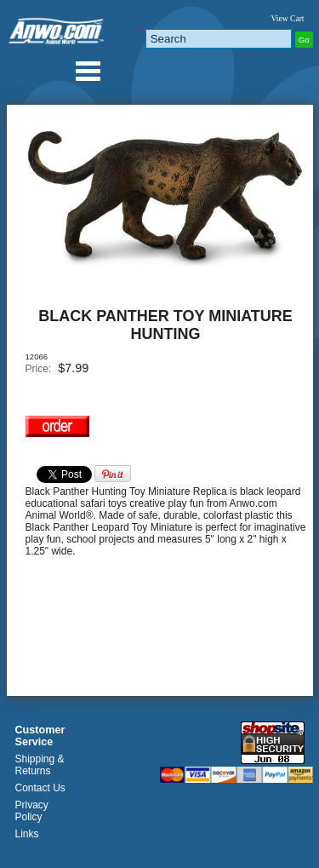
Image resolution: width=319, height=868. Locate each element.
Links (27, 834)
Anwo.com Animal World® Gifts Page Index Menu (88, 71)
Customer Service (40, 736)
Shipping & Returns (40, 765)
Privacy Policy (32, 811)
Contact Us (40, 788)
